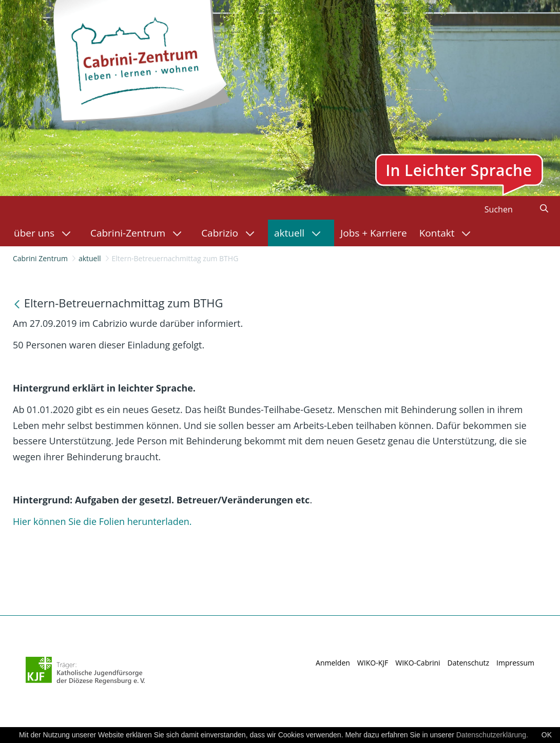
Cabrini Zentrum (40, 258)
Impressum (515, 663)
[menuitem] (46, 233)
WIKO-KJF (373, 663)
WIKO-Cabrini (418, 663)
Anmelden (333, 663)
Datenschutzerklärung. (492, 735)
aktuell (90, 258)
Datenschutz (468, 663)
